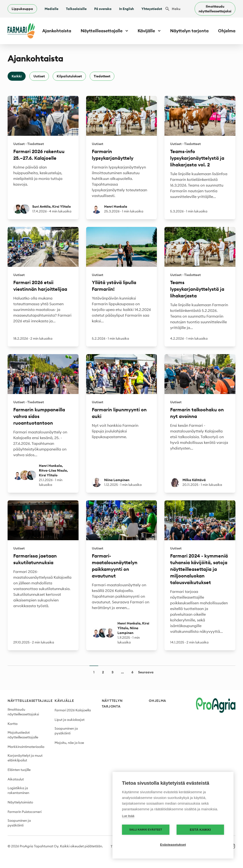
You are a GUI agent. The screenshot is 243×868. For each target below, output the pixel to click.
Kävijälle (64, 701)
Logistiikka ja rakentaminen (18, 790)
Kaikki (17, 76)
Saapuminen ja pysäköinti (19, 823)
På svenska (103, 9)
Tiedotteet (102, 76)
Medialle (51, 9)
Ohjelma (227, 31)
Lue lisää (128, 816)
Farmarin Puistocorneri (25, 812)
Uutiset (39, 76)
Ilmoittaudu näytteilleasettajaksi (215, 9)
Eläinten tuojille (19, 770)
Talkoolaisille (76, 9)
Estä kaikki (200, 830)
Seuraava (146, 672)
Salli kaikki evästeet (146, 830)
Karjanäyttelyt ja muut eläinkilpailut (25, 758)
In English (126, 9)
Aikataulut (16, 779)
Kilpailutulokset (69, 76)
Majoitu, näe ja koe (69, 743)
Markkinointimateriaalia (26, 747)
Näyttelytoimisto (20, 802)
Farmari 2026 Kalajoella (73, 710)
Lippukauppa (22, 9)
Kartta (13, 724)
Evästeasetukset (173, 845)
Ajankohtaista (57, 31)
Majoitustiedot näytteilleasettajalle (23, 735)
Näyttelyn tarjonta (189, 31)
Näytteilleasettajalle (30, 701)
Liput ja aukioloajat (70, 720)
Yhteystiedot (152, 9)
